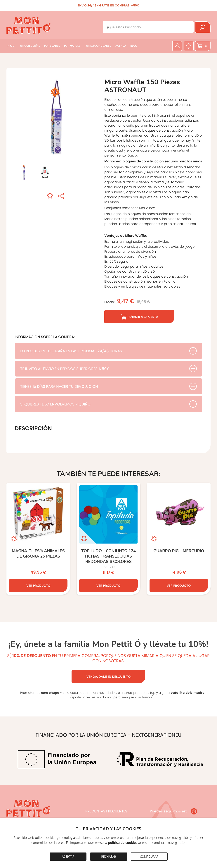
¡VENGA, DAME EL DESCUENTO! (109, 677)
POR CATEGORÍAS (29, 46)
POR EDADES (52, 46)
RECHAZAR (109, 857)
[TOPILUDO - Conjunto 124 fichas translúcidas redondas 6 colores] (109, 539)
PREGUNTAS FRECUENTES (106, 811)
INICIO (11, 46)
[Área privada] (177, 46)
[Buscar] (203, 27)
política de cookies (123, 843)
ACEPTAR (68, 857)
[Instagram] (194, 811)
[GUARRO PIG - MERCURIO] (179, 539)
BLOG (134, 46)
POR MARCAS (72, 46)
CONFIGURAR (149, 857)
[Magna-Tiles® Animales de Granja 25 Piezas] (38, 539)
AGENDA (121, 46)
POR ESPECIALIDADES (98, 46)
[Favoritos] (189, 46)
